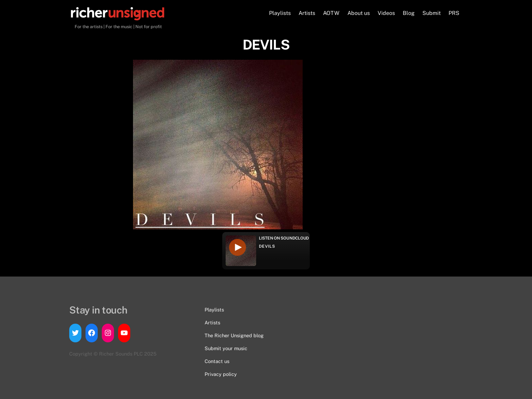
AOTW (331, 13)
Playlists (280, 13)
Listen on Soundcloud (284, 238)
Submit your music (226, 348)
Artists (307, 13)
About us (359, 13)
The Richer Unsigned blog (234, 335)
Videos (386, 13)
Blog (409, 13)
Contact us (217, 361)
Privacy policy (221, 374)
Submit (432, 13)
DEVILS (267, 246)
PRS (454, 13)
